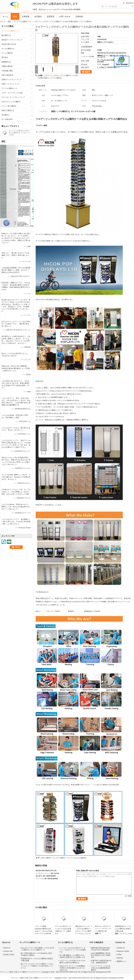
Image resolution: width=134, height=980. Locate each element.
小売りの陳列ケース (48, 858)
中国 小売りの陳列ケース (34, 978)
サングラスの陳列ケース (23, 22)
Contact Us (121, 948)
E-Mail (119, 955)
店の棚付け (5, 115)
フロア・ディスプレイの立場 (12, 93)
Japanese (129, 3)
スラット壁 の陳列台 (9, 106)
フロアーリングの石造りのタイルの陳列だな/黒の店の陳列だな (72, 962)
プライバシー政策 (6, 972)
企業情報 (26, 16)
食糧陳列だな (6, 62)
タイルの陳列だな (8, 49)
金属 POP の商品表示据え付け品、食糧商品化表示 (101, 962)
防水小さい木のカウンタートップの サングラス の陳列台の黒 (103, 929)
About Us (7, 948)
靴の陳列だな (6, 35)
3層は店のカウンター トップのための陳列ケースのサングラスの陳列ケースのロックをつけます (84, 931)
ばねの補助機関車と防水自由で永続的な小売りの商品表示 (101, 955)
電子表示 (5, 57)
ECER (109, 972)
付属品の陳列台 (7, 66)
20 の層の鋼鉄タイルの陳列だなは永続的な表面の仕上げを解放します (72, 956)
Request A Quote (123, 951)
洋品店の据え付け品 (9, 44)
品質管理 (51, 16)
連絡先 (87, 72)
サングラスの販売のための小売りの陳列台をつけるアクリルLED (19, 133)
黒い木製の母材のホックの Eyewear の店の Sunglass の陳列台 (37, 954)
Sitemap (120, 958)
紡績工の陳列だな (8, 110)
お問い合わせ (65, 16)
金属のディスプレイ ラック (11, 80)
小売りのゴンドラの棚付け (11, 102)
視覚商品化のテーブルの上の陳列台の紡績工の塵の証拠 (123, 929)
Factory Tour (8, 951)
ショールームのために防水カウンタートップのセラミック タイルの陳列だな (73, 950)
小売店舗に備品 (7, 71)
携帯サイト (122, 961)
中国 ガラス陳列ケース (22, 972)
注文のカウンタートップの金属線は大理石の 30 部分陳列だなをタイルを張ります (72, 968)
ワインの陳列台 (7, 53)
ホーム (5, 16)
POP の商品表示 (7, 75)
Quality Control (9, 955)
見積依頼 (79, 16)
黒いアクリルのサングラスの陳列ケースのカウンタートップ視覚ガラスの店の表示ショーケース (37, 966)
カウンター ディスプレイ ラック (13, 97)
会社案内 (38, 16)
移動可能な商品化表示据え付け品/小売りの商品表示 (101, 949)
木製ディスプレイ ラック (11, 84)
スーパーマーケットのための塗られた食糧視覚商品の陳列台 (101, 968)
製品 (15, 16)
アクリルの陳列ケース (10, 88)
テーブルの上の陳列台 (78, 858)
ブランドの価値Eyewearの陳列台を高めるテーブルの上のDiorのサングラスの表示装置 (44, 931)
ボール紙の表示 (7, 119)
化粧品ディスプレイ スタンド (12, 40)
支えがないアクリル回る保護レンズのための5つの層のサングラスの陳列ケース (38, 949)
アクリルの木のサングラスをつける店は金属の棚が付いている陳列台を (63, 930)
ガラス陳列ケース (62, 858)
